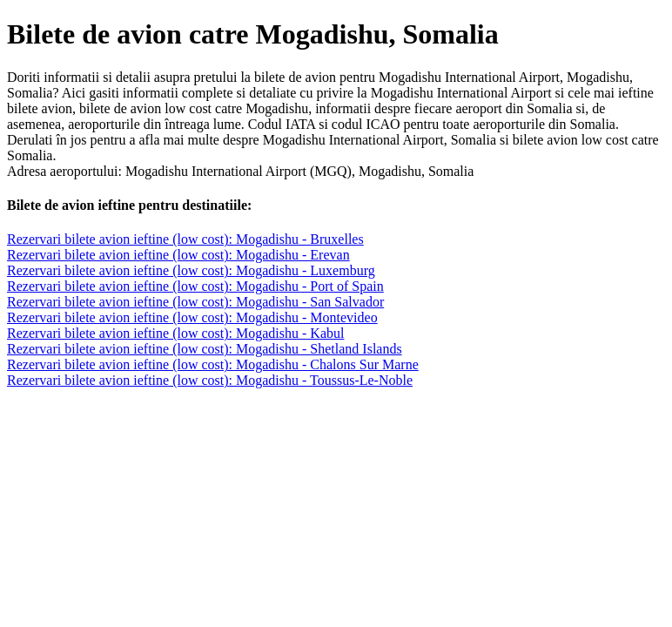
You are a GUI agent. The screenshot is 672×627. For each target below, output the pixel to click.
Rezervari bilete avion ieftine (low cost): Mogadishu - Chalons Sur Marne (213, 364)
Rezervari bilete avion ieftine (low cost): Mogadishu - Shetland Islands (205, 349)
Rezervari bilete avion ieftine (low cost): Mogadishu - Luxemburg (191, 270)
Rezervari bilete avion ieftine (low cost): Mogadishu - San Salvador (195, 302)
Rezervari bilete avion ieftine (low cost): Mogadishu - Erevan (178, 255)
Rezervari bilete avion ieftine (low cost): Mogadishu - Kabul (175, 333)
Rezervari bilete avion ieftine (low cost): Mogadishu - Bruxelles (185, 239)
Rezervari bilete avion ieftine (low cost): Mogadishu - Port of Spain (195, 286)
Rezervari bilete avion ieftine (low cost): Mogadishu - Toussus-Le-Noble (210, 380)
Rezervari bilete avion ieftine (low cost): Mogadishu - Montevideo (192, 317)
